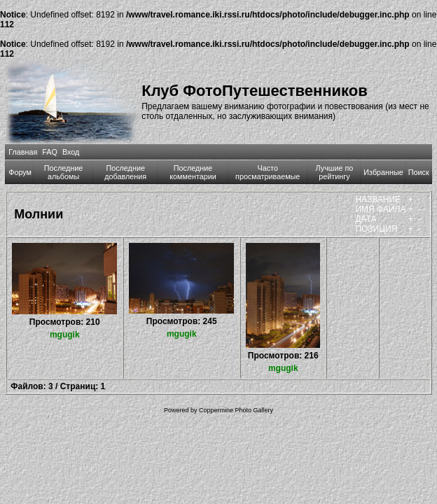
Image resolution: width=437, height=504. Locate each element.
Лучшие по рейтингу (335, 172)
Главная (23, 152)
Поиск (419, 172)
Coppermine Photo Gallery (236, 410)
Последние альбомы (64, 172)
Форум (20, 172)
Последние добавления (125, 172)
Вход (71, 152)
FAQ (50, 152)
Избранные (383, 172)
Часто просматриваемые (268, 172)
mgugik (65, 335)
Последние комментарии (193, 172)
